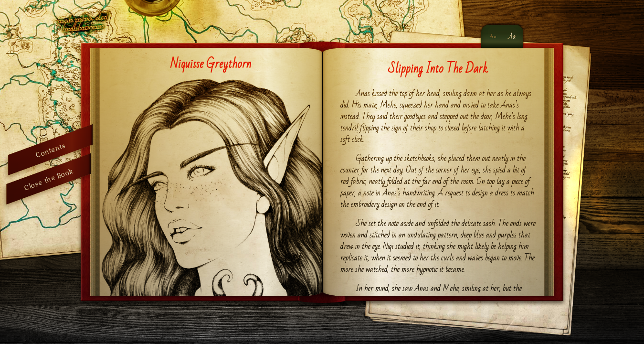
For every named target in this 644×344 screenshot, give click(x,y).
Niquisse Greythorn (211, 64)
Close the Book (49, 179)
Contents (50, 150)
